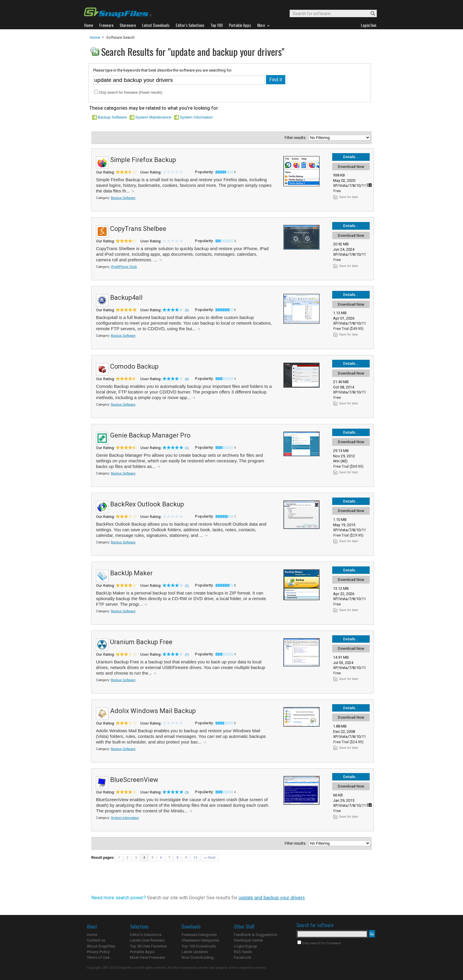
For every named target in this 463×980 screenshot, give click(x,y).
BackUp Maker (131, 573)
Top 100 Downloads (199, 946)
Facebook (243, 957)
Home (95, 37)
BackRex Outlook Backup (147, 504)
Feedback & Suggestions (256, 935)
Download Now (351, 167)
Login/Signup (246, 946)
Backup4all (126, 298)
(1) (187, 448)
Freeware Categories (199, 935)
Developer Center (248, 940)
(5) (187, 310)
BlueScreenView (134, 780)
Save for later (349, 197)
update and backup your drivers (272, 898)
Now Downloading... (199, 957)
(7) (187, 655)
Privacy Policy (98, 952)
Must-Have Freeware (147, 957)
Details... (351, 157)
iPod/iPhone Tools (124, 267)
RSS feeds (243, 952)
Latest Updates (195, 952)
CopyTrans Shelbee (138, 229)
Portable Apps (142, 952)
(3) (187, 792)
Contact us (96, 940)
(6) (187, 379)
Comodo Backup (134, 366)
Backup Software (112, 117)
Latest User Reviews (147, 940)
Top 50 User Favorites (148, 946)
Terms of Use (98, 957)
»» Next (210, 858)
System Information (196, 117)
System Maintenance (153, 117)
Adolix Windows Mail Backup (153, 711)
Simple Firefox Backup (143, 160)
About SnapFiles (101, 946)
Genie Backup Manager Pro (150, 435)
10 (195, 858)
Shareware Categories (200, 940)
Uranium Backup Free (141, 642)
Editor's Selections (146, 935)
